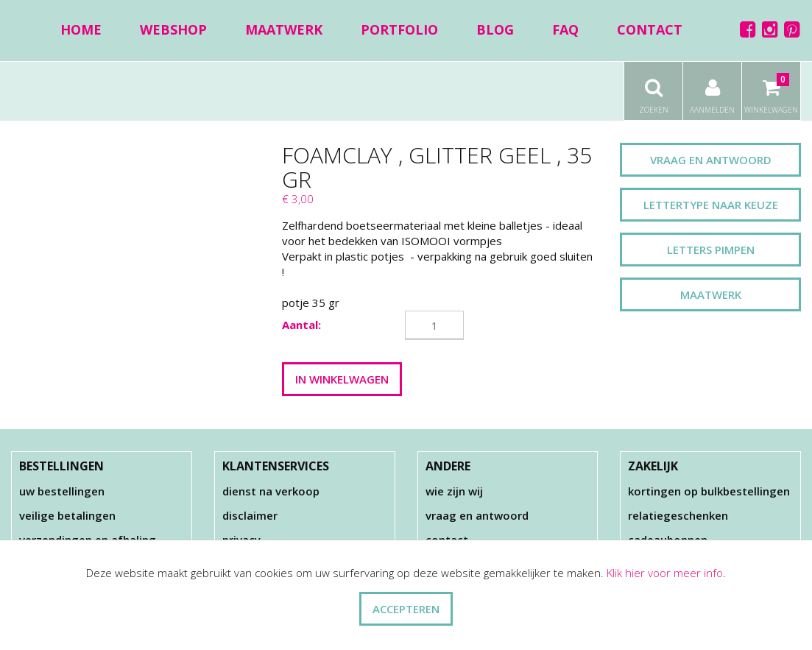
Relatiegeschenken (678, 515)
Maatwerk (284, 29)
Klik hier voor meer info (665, 573)
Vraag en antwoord (711, 160)
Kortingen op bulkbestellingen (709, 491)
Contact (650, 29)
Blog (495, 29)
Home (81, 29)
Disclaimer (250, 515)
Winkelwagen (771, 88)
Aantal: (301, 325)
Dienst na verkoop (271, 491)
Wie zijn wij (454, 491)
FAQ (565, 29)
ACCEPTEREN (406, 609)
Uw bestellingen (62, 491)
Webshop (173, 29)
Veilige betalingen (67, 515)
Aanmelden (712, 88)
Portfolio (399, 29)
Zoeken (653, 88)
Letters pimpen (711, 250)
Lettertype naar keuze (711, 205)
